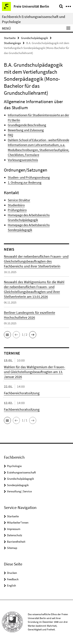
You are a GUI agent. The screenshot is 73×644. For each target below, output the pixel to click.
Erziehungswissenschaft (21, 472)
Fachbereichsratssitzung (22, 393)
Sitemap (12, 548)
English (11, 585)
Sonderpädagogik (18, 485)
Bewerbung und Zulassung (26, 130)
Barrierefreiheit (16, 542)
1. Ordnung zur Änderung (25, 182)
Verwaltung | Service (19, 491)
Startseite (10, 38)
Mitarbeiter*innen (18, 522)
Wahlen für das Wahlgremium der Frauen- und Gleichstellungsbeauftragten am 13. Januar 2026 (35, 372)
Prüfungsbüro (17, 210)
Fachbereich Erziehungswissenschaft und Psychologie (34, 19)
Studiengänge (12, 43)
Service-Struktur (19, 200)
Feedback (13, 579)
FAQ (10, 135)
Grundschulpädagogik (34, 38)
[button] (7, 335)
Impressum (14, 529)
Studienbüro (16, 205)
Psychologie (14, 466)
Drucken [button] (12, 573)
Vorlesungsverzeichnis (23, 160)
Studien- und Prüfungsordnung (29, 177)
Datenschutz (15, 535)
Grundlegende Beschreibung (27, 125)
